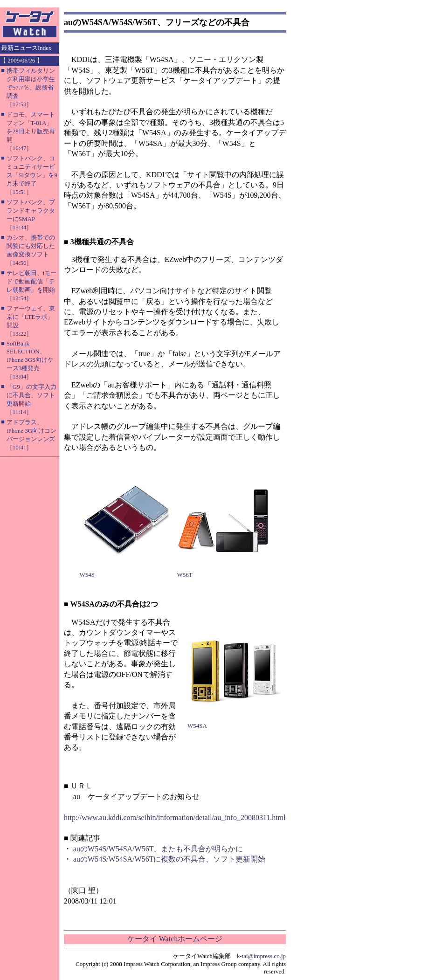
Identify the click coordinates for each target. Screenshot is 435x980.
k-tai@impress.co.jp (261, 956)
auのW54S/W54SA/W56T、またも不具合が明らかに (158, 849)
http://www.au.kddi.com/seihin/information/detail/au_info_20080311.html (175, 818)
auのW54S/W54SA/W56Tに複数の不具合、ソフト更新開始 (169, 859)
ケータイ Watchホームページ (175, 939)
